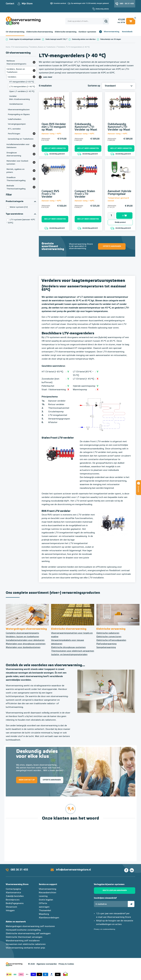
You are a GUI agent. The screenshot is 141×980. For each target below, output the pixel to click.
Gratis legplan (46, 900)
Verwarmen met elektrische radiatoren (26, 944)
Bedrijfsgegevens (15, 903)
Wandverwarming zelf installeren (23, 941)
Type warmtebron (14, 214)
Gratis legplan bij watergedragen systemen (25, 39)
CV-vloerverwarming (15, 32)
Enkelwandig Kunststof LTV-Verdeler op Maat (86, 127)
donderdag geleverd (54, 154)
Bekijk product (120, 222)
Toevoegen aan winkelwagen (124, 216)
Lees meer (48, 77)
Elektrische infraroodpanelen (111, 640)
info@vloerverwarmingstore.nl (73, 870)
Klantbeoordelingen (49, 918)
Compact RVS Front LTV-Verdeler (50, 194)
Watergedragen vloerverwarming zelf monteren (30, 926)
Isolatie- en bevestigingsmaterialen (69, 655)
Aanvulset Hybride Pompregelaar (119, 193)
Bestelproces (13, 900)
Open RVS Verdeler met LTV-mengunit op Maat (54, 127)
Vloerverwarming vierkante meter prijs (25, 948)
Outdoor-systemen (87, 32)
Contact (10, 4)
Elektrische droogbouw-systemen (68, 647)
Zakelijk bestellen (15, 896)
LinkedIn (132, 870)
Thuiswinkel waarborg (65, 974)
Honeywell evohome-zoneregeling (23, 930)
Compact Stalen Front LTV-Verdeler (85, 194)
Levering (43, 896)
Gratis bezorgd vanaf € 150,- (56, 39)
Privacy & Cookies (66, 964)
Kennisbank (127, 32)
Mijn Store (27, 4)
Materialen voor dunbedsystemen (23, 647)
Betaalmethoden (33, 974)
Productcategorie (15, 201)
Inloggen (10, 911)
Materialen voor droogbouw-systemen (26, 644)
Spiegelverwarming (106, 647)
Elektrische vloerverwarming (40, 32)
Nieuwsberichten (48, 893)
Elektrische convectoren (109, 637)
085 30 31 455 (19, 870)
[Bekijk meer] (34, 62)
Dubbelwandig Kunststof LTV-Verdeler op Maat (119, 127)
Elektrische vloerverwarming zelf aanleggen (28, 934)
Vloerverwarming (112, 32)
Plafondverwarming (106, 644)
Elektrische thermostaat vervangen (24, 937)
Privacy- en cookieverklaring (105, 929)
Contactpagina (13, 889)
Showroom (11, 907)
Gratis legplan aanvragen (115, 890)
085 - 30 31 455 (127, 4)
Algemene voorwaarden (47, 964)
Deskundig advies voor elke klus (84, 39)
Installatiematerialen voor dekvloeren (25, 640)
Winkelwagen (131, 21)
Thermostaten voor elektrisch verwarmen (73, 651)
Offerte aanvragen (112, 246)
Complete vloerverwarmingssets (22, 633)
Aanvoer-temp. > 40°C (51, 134)
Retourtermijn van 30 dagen (111, 39)
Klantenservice (13, 893)
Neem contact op (27, 780)
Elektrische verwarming (66, 32)
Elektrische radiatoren (108, 633)
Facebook (126, 870)
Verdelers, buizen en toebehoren (22, 637)
